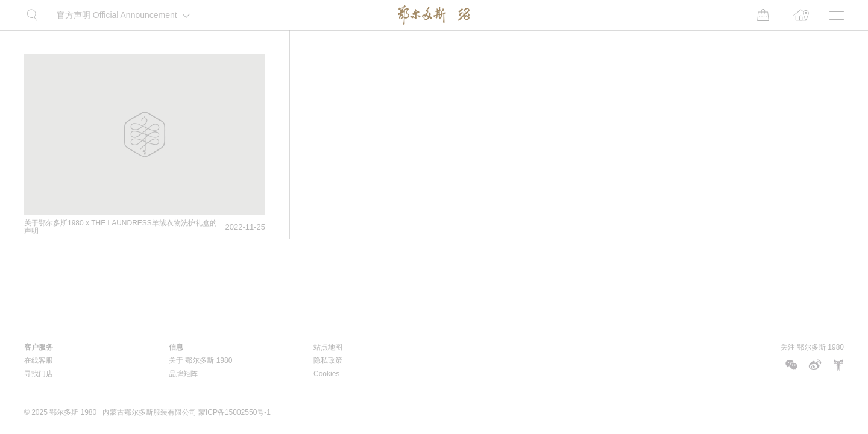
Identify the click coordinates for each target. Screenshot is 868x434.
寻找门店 (39, 374)
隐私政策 (328, 360)
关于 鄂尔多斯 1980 (200, 360)
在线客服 (39, 360)
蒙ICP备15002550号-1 (234, 412)
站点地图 (328, 347)
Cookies (326, 374)
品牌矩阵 (183, 374)
